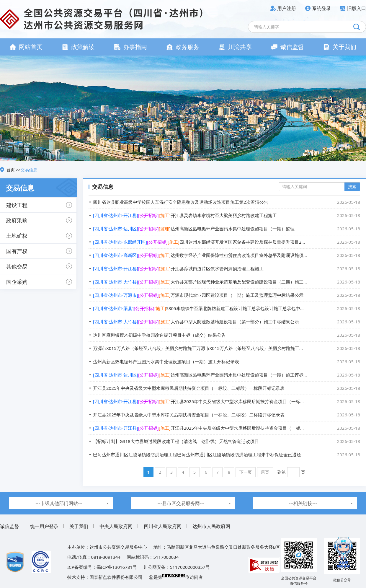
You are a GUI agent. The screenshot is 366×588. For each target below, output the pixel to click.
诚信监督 (288, 47)
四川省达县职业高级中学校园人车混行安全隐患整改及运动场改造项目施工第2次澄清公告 (227, 202)
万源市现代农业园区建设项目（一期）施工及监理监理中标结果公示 (227, 295)
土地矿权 (17, 236)
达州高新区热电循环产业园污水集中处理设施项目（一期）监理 (227, 229)
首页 (11, 170)
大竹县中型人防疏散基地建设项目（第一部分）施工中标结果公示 (227, 322)
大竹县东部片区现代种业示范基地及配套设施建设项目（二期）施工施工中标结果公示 (227, 282)
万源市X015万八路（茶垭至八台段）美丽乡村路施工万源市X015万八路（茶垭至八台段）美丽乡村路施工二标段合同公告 (227, 348)
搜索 (352, 187)
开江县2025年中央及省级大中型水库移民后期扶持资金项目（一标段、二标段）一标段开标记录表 (227, 388)
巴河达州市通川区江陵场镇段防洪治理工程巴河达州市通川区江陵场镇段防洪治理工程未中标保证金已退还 (227, 455)
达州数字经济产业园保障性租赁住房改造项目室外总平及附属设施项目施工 (227, 255)
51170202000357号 (190, 567)
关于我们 (340, 47)
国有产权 (17, 251)
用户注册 (287, 8)
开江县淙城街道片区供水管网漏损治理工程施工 (227, 268)
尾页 (265, 472)
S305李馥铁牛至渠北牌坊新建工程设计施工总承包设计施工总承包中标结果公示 (227, 308)
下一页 (246, 472)
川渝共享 (235, 47)
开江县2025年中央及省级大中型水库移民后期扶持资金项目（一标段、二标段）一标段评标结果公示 (227, 401)
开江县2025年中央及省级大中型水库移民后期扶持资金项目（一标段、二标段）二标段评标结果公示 (227, 428)
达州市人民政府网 (211, 526)
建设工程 (17, 205)
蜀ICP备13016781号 (117, 567)
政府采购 (17, 220)
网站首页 (26, 47)
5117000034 (166, 557)
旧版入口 (357, 8)
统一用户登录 (44, 526)
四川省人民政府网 (163, 526)
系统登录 (321, 8)
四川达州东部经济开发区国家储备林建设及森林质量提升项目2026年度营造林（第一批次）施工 (227, 242)
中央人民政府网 (116, 526)
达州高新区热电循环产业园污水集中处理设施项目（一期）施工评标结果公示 (227, 375)
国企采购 (17, 282)
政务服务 (183, 47)
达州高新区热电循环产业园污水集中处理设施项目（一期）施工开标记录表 (227, 361)
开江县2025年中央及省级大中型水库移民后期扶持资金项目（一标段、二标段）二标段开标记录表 (227, 415)
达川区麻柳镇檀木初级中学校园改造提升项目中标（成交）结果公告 (227, 335)
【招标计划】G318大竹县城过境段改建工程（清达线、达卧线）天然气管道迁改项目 (227, 441)
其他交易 (17, 266)
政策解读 (78, 47)
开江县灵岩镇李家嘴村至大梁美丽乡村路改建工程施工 (227, 215)
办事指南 (131, 47)
